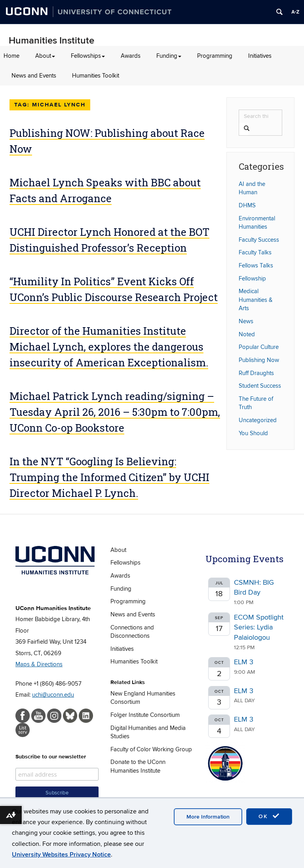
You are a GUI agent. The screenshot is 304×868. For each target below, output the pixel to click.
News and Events (34, 76)
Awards (131, 56)
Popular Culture (259, 347)
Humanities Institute (51, 41)
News (246, 321)
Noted (247, 334)
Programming (215, 56)
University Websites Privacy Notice (61, 855)
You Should (253, 433)
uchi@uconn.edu (53, 695)
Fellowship (252, 279)
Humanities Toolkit (96, 76)
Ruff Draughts (256, 373)
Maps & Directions (39, 664)
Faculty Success (259, 240)
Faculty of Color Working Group (151, 749)
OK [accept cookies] (269, 816)
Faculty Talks (255, 252)
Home (11, 56)
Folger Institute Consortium (145, 715)
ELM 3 (244, 662)
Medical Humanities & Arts (256, 300)
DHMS (247, 205)
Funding (169, 56)
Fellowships (88, 56)
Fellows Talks (256, 265)
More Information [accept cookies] (208, 817)
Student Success (260, 386)
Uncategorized (258, 420)
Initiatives (260, 56)
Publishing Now (259, 360)
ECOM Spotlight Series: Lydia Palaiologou (259, 627)
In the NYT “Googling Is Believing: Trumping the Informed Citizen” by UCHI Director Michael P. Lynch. (109, 477)
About (45, 56)
